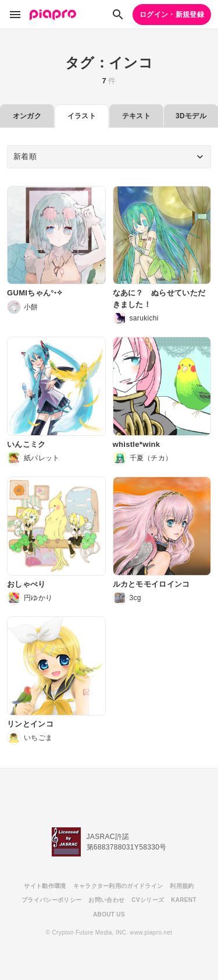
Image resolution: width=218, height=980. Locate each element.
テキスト (136, 116)
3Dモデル (191, 116)
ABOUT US (109, 914)
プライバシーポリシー (51, 900)
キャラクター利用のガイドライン (118, 886)
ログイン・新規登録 (172, 15)
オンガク (27, 116)
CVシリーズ (148, 900)
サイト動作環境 (45, 886)
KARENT (184, 900)
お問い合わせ (106, 900)
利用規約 (182, 886)
